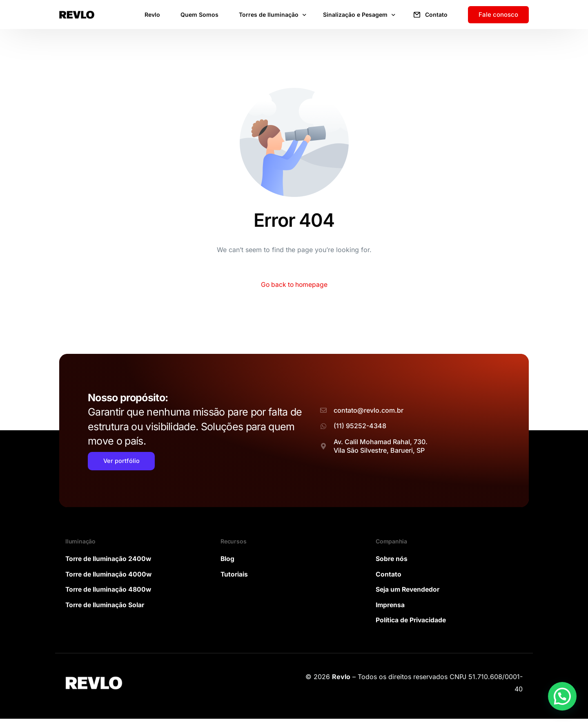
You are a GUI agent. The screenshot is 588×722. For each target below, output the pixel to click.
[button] (562, 696)
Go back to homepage (294, 285)
